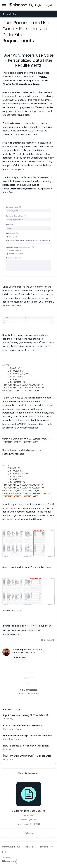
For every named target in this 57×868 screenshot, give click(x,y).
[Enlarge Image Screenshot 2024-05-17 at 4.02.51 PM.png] (28, 320)
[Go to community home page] (18, 5)
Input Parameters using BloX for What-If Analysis (26, 715)
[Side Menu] (4, 5)
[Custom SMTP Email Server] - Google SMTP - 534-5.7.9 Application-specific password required (28, 756)
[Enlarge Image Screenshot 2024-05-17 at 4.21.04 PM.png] (28, 591)
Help (4, 852)
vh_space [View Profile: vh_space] (8, 759)
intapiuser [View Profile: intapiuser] (8, 749)
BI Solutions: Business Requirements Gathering (23, 726)
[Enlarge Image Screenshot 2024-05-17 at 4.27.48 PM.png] (28, 543)
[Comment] (47, 640)
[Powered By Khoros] (28, 861)
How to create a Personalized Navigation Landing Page (26, 746)
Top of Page (30, 847)
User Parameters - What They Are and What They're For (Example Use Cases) (25, 80)
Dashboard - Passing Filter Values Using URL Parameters (28, 736)
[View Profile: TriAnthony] (6, 652)
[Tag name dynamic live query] (41, 626)
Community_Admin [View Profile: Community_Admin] (13, 729)
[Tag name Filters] (7, 630)
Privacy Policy (46, 847)
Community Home (11, 847)
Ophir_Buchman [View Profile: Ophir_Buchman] (11, 739)
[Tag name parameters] (34, 630)
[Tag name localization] (19, 630)
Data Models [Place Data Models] (9, 14)
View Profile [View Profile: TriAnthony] (20, 658)
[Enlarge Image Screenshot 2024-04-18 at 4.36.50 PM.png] (28, 240)
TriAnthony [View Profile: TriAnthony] (17, 650)
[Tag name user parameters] (12, 634)
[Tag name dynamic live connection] (16, 626)
